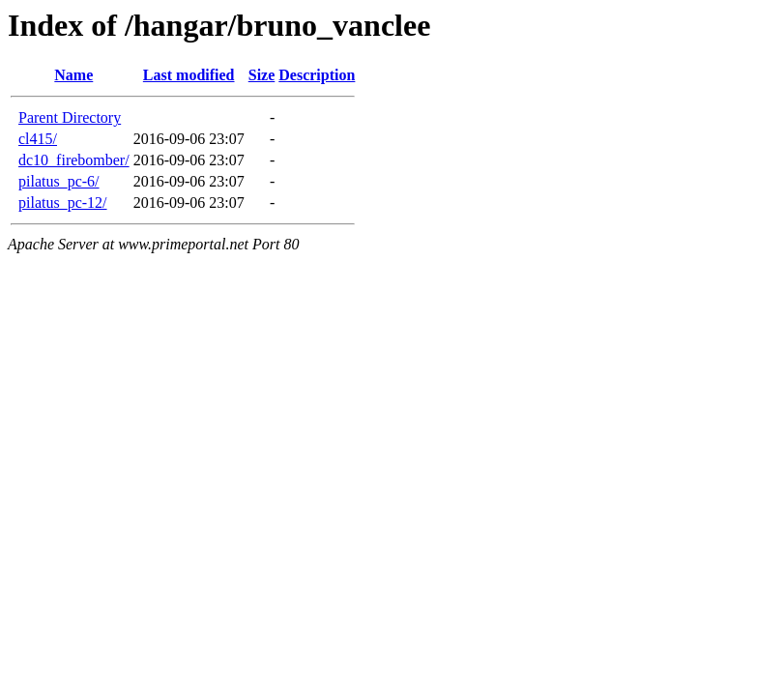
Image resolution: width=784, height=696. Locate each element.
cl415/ (38, 139)
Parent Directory (70, 117)
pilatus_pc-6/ (59, 181)
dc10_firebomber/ (74, 160)
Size (262, 75)
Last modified (189, 75)
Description (317, 75)
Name (73, 75)
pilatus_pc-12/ (63, 203)
